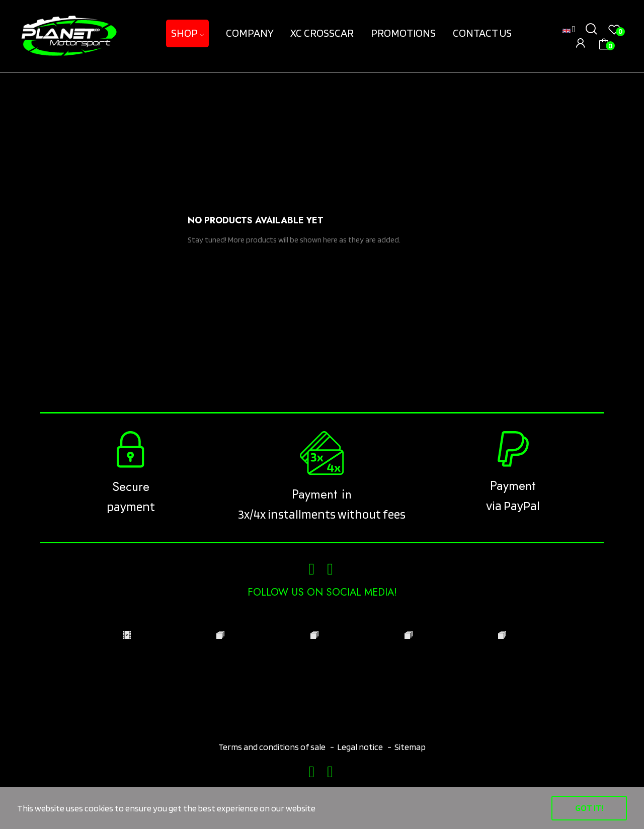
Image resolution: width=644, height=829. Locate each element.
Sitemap (410, 747)
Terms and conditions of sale (273, 747)
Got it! (589, 808)
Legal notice (360, 747)
